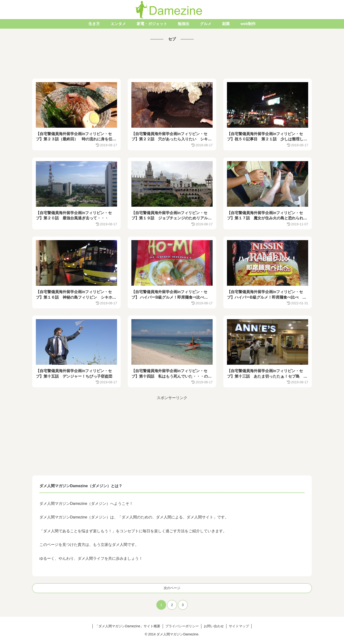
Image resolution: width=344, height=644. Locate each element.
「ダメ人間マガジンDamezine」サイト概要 (128, 626)
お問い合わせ (214, 626)
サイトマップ (239, 626)
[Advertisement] (172, 61)
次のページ (172, 588)
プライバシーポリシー (182, 626)
